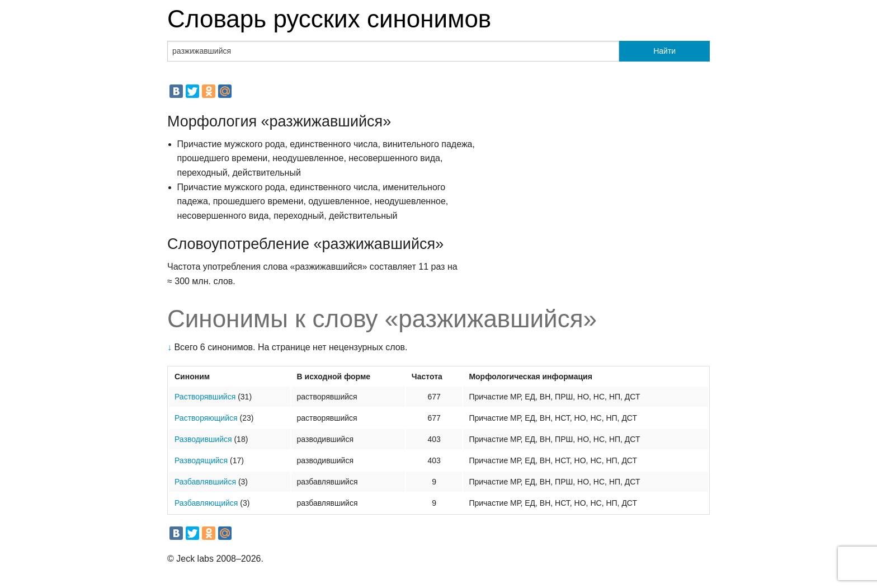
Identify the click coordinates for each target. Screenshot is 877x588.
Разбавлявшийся (205, 482)
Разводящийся (201, 460)
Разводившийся (203, 439)
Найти (664, 51)
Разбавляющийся (206, 503)
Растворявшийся (205, 397)
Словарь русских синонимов (329, 19)
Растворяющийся (206, 418)
